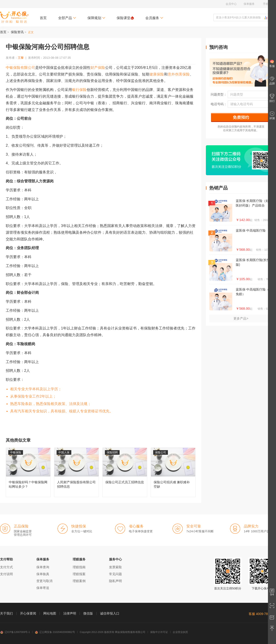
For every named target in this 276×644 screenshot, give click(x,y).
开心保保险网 (14, 17)
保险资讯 (17, 32)
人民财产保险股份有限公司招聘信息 (76, 472)
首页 (43, 18)
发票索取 (115, 567)
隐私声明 (115, 581)
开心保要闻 (28, 613)
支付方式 (6, 567)
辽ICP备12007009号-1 (15, 632)
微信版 (88, 613)
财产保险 (98, 68)
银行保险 (79, 90)
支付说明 (6, 574)
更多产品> (241, 318)
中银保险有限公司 (20, 68)
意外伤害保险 (179, 74)
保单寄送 (43, 588)
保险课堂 (125, 18)
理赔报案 (79, 574)
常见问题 (115, 574)
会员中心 (231, 4)
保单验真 (43, 574)
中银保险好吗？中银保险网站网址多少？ (28, 472)
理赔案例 (79, 581)
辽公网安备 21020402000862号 (55, 632)
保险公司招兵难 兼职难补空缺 (173, 472)
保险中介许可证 (159, 632)
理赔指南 (79, 567)
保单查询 (43, 567)
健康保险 (157, 74)
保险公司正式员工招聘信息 (125, 472)
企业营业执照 (180, 632)
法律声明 (70, 613)
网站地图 (50, 613)
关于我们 (6, 613)
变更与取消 (44, 581)
